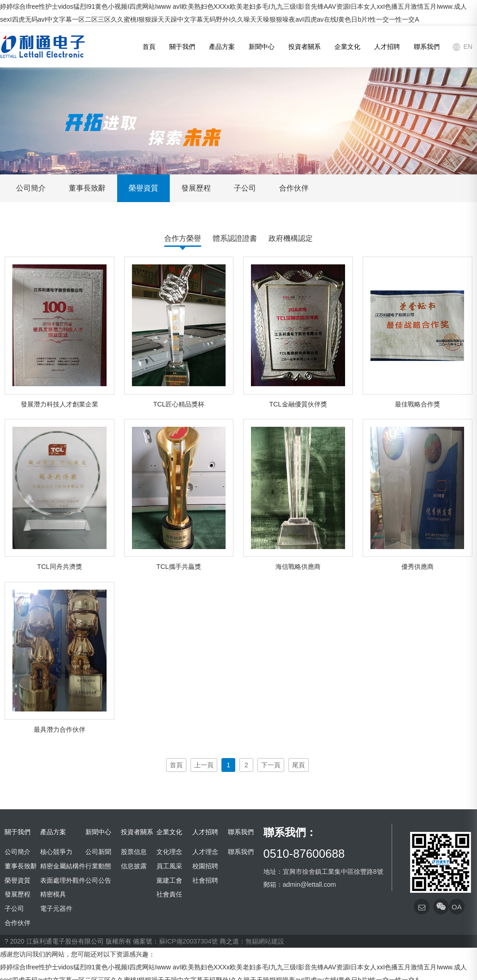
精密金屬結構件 (63, 866)
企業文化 (347, 47)
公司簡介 (31, 188)
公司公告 (98, 880)
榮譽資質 (143, 188)
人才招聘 (387, 47)
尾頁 (298, 765)
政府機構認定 (291, 238)
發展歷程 (196, 188)
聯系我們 (427, 47)
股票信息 (134, 852)
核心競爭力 (56, 852)
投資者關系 (304, 47)
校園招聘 (205, 866)
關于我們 (182, 47)
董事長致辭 (87, 188)
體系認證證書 (235, 238)
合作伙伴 (294, 188)
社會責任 (169, 894)
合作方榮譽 (183, 238)
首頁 (149, 47)
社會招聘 (205, 880)
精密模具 (53, 894)
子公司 (245, 188)
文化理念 (169, 852)
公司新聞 (98, 852)
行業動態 (98, 866)
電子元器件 (56, 908)
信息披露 (134, 866)
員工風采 (169, 866)
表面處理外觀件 (63, 880)
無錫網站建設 (265, 941)
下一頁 (271, 765)
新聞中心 (262, 47)
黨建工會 (169, 880)
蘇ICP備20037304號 (189, 941)
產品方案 (222, 47)
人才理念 (205, 852)
